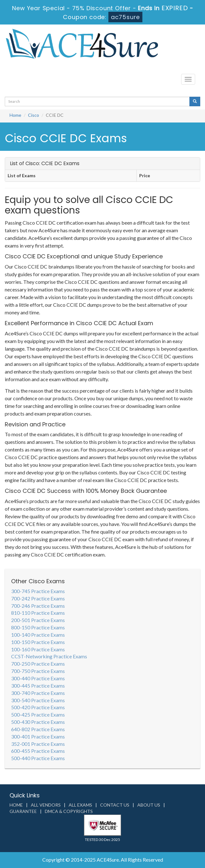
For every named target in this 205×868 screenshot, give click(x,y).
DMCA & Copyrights (69, 811)
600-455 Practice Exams (38, 751)
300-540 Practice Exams (38, 700)
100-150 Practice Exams (38, 642)
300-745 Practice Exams (38, 591)
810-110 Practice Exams (38, 613)
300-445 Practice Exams (38, 686)
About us (149, 805)
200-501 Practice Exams (38, 620)
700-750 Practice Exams (38, 671)
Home (15, 115)
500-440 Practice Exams (38, 758)
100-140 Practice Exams (38, 635)
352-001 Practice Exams (38, 744)
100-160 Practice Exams (38, 649)
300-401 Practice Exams (38, 736)
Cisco (34, 115)
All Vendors (46, 805)
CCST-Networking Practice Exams (49, 656)
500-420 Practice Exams (38, 707)
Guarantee (23, 811)
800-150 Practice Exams (38, 627)
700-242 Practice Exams (38, 598)
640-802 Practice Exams (38, 729)
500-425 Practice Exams (38, 714)
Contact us (115, 805)
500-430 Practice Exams (38, 722)
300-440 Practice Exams (38, 678)
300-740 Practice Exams (38, 693)
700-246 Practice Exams (38, 606)
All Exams (80, 805)
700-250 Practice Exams (38, 664)
